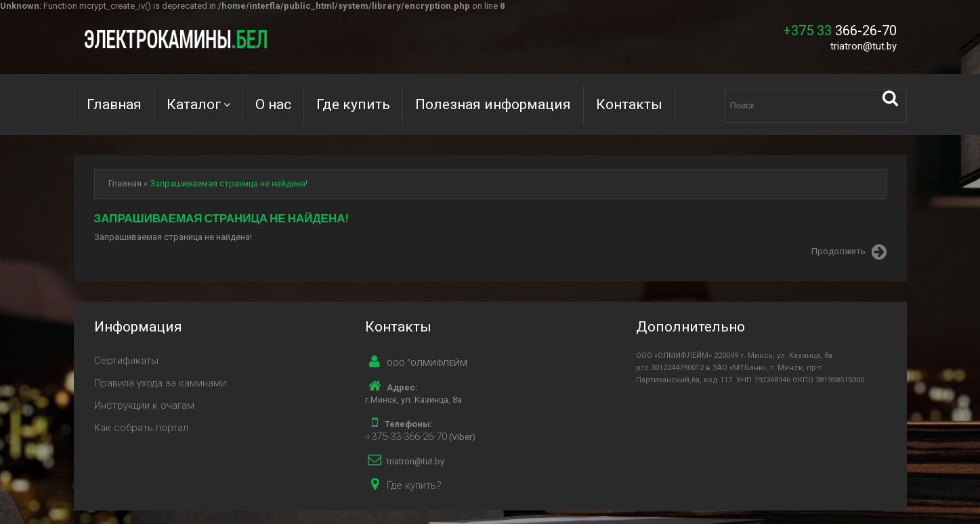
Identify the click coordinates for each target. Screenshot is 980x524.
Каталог (194, 104)
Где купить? (414, 485)
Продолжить (849, 252)
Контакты (629, 104)
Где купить (353, 104)
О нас (273, 104)
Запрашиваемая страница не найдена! (229, 183)
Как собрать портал (141, 428)
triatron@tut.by (864, 46)
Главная (114, 104)
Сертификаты (126, 361)
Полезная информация (493, 104)
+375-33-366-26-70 (406, 437)
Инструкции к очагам (144, 405)
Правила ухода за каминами (160, 383)
